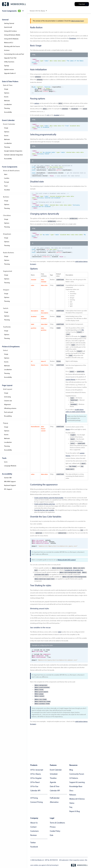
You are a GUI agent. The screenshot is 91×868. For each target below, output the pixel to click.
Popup (6, 423)
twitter (33, 843)
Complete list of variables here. (74, 586)
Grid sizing (7, 397)
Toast (6, 186)
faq (71, 807)
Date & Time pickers (10, 81)
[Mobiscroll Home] (14, 4)
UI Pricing (34, 798)
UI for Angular (36, 778)
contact (33, 827)
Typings (7, 66)
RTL (83, 345)
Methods (7, 101)
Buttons (6, 197)
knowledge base (76, 786)
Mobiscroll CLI (9, 43)
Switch (6, 308)
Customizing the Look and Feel (14, 54)
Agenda (53, 782)
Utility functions (9, 62)
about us (34, 823)
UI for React (35, 782)
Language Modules (10, 466)
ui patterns (74, 778)
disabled (57, 118)
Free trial (82, 4)
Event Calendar (8, 120)
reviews (34, 835)
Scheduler (54, 774)
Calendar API (35, 791)
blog (71, 770)
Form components (10, 167)
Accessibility (8, 112)
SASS (60, 648)
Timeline (53, 778)
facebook (34, 847)
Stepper (6, 290)
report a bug (75, 811)
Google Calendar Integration (13, 151)
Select (6, 350)
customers (34, 831)
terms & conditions (57, 823)
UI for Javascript (37, 770)
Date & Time (8, 85)
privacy (53, 827)
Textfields (7, 327)
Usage (6, 89)
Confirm (7, 178)
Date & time (55, 786)
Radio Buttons (9, 253)
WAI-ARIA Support (10, 482)
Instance (7, 50)
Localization (8, 104)
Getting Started (9, 23)
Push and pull (8, 412)
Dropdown (7, 234)
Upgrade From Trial (10, 58)
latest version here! (77, 21)
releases (73, 795)
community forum (77, 774)
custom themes (70, 394)
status (72, 803)
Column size (8, 401)
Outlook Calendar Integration (14, 155)
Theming (7, 108)
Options (7, 93)
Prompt (7, 182)
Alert (6, 174)
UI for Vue (34, 786)
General (5, 20)
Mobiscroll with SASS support (67, 576)
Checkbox (7, 215)
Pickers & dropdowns (11, 347)
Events (6, 97)
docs (71, 791)
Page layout (7, 385)
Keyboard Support (10, 485)
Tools (4, 458)
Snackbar (7, 190)
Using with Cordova (10, 31)
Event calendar (56, 770)
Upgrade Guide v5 (10, 73)
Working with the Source (12, 46)
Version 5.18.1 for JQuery (38, 11)
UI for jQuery (36, 774)
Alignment (8, 405)
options (37, 106)
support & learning (77, 782)
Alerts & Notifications (11, 171)
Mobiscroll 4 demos (77, 799)
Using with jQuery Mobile (12, 35)
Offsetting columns (10, 408)
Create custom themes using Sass (45, 519)
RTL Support (8, 489)
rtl (48, 118)
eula (52, 835)
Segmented (8, 271)
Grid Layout (8, 389)
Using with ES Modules (11, 39)
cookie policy (55, 831)
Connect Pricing (37, 802)
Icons (6, 462)
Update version (9, 69)
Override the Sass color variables (44, 525)
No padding (8, 416)
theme (68, 444)
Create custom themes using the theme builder (49, 512)
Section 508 (8, 478)
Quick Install (8, 27)
